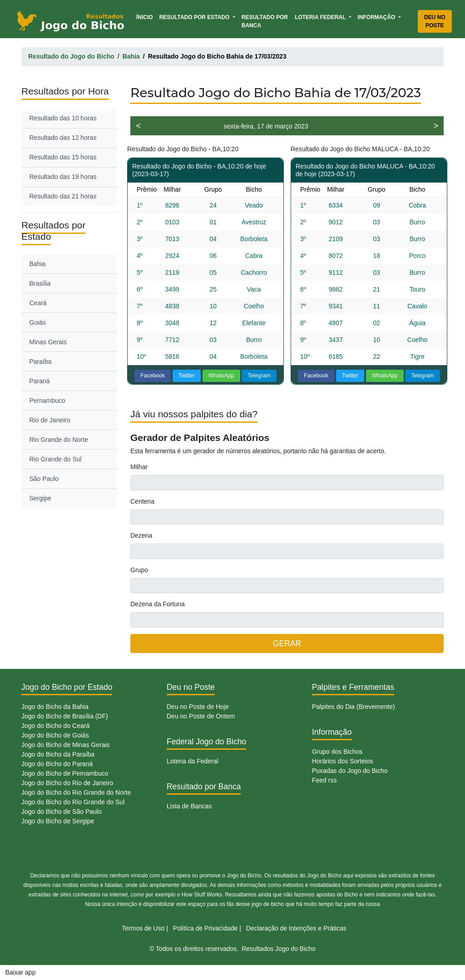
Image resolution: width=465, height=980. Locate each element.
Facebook (153, 376)
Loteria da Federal (193, 761)
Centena (142, 501)
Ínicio (146, 17)
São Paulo (44, 479)
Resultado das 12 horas (63, 138)
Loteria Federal (321, 17)
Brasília (40, 283)
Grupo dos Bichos (337, 752)
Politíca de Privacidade (205, 928)
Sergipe (40, 498)
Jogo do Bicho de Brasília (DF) (65, 716)
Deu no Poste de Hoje (198, 707)
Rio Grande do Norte (59, 440)
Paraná (40, 381)
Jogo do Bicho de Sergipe (58, 821)
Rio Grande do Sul (56, 459)
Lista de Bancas (189, 806)
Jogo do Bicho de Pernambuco (65, 773)
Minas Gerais (48, 342)
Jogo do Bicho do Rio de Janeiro (67, 783)
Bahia (38, 264)
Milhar (139, 467)
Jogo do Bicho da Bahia (55, 707)
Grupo (139, 570)
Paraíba (41, 361)
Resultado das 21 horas (63, 196)
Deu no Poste (435, 21)
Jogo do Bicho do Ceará (55, 726)
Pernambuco (47, 401)
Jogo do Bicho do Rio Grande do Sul (73, 802)
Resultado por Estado (195, 17)
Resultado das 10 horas (63, 118)
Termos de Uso (143, 928)
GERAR (287, 643)
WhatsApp (221, 376)
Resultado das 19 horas (63, 177)
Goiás (38, 322)
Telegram (259, 376)
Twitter (187, 376)
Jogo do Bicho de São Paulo (62, 812)
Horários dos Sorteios (343, 761)
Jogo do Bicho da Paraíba (58, 754)
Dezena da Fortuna (158, 604)
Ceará (38, 303)
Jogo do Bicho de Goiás (55, 735)
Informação (377, 17)
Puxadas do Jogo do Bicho (350, 771)
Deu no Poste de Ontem (201, 716)
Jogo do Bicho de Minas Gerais (66, 745)
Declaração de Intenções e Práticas (296, 928)
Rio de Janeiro (50, 420)
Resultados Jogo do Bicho (279, 949)
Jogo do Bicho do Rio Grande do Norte (76, 792)
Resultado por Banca (265, 21)
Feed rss (324, 780)
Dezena (141, 535)
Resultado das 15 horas (63, 157)
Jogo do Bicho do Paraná (57, 764)
